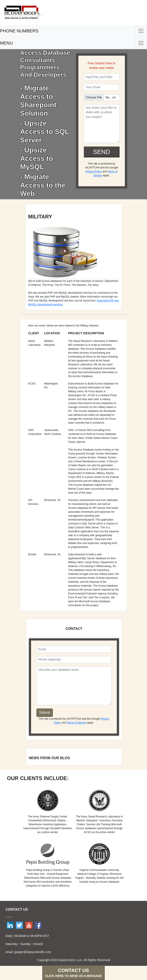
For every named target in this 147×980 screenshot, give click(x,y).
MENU (6, 43)
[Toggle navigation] (141, 31)
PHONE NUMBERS (19, 31)
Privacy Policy (94, 171)
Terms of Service (76, 723)
